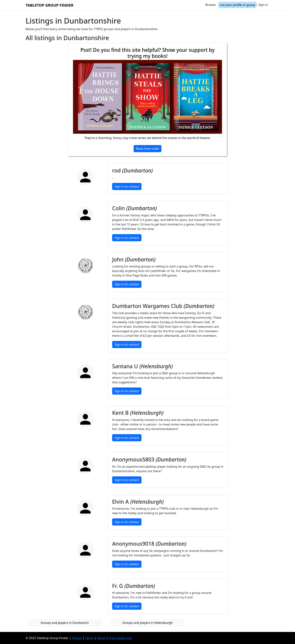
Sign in (263, 5)
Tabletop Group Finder (49, 5)
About (101, 638)
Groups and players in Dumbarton (65, 623)
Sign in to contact (127, 186)
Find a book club (120, 638)
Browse (211, 5)
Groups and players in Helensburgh (147, 623)
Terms (89, 638)
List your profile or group (238, 5)
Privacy (77, 638)
